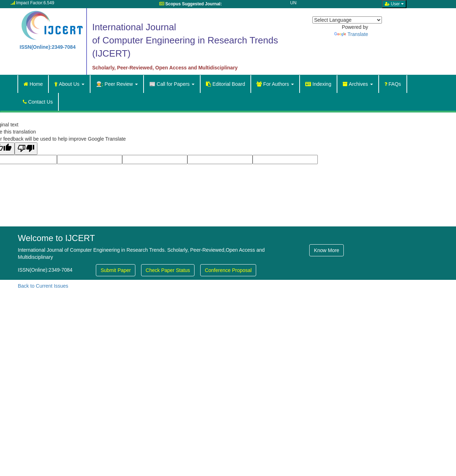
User (394, 4)
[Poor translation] (26, 149)
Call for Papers (172, 84)
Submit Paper (116, 270)
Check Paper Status (168, 270)
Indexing (318, 84)
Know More (327, 250)
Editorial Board (226, 84)
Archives (358, 84)
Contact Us (38, 102)
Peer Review (117, 84)
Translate (351, 34)
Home (33, 84)
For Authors (275, 84)
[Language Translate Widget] (347, 20)
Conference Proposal (228, 270)
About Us (69, 84)
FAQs (393, 84)
